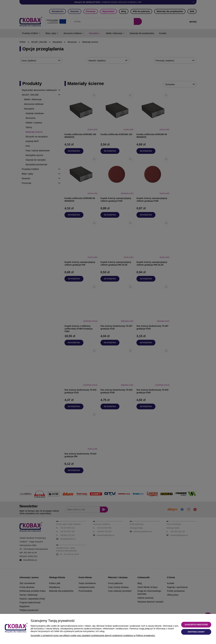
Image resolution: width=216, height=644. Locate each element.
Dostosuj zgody (196, 632)
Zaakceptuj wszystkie (196, 625)
